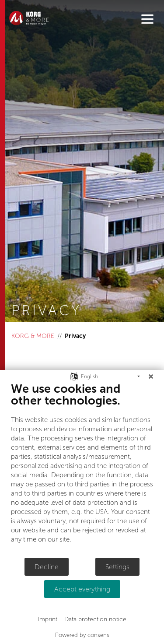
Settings (117, 567)
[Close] (151, 377)
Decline (47, 567)
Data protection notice (95, 619)
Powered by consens (82, 635)
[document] (82, 469)
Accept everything (82, 589)
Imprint (47, 619)
